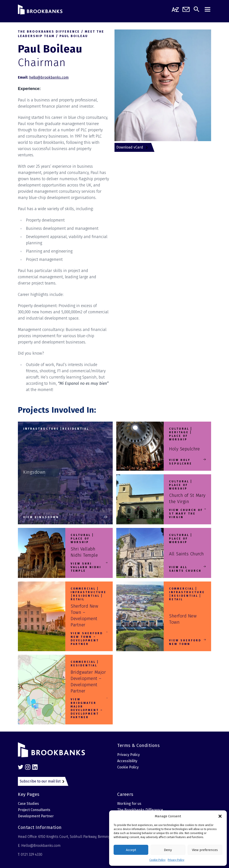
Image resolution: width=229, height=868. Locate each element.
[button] (220, 816)
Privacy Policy (176, 860)
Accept (131, 850)
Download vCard (130, 147)
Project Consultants (34, 810)
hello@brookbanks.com (49, 77)
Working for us (129, 804)
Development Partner (36, 816)
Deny (168, 850)
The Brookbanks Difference (140, 810)
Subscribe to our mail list (40, 781)
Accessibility (127, 761)
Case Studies (28, 804)
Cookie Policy (157, 860)
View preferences (205, 850)
